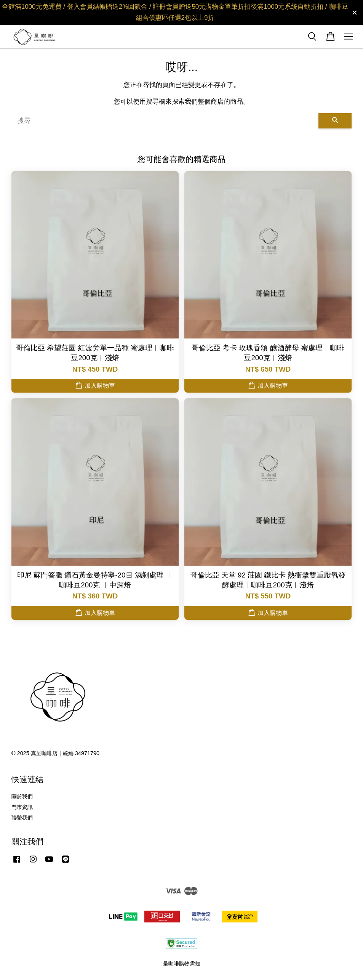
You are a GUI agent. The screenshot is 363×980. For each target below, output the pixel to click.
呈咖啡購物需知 (182, 964)
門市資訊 (22, 807)
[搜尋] (165, 121)
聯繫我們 (22, 818)
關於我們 (22, 796)
